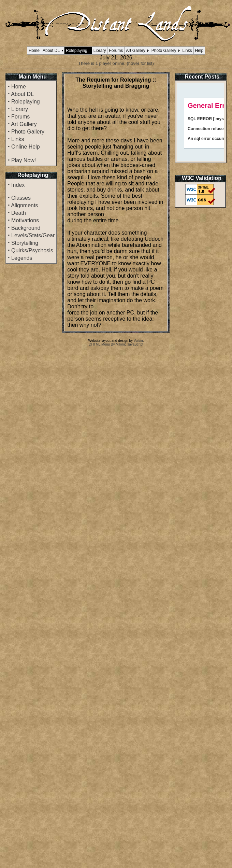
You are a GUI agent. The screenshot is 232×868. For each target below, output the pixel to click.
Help (199, 51)
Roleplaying (77, 51)
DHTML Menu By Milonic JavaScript (116, 344)
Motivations (25, 220)
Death (19, 213)
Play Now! (24, 160)
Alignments (24, 205)
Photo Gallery (164, 51)
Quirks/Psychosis (32, 250)
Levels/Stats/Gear (33, 235)
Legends (22, 258)
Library (100, 51)
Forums (116, 51)
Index (18, 185)
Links (187, 51)
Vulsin (138, 341)
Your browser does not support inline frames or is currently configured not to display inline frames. (201, 122)
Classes (21, 198)
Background (26, 228)
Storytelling (25, 243)
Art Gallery (136, 51)
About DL (51, 51)
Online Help (26, 147)
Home (34, 51)
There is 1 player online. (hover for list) (116, 63)
